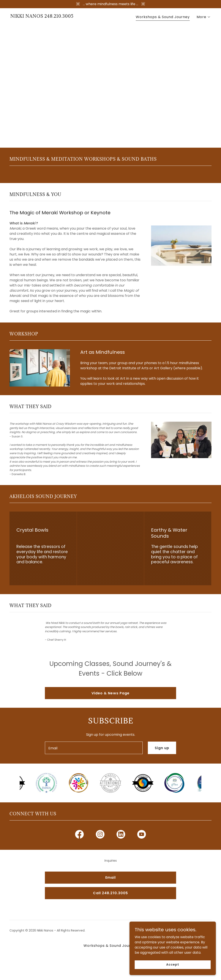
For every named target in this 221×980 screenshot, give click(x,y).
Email (110, 877)
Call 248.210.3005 (110, 893)
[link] (42, 16)
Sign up (162, 748)
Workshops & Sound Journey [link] (163, 17)
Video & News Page (110, 693)
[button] (204, 17)
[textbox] (94, 748)
